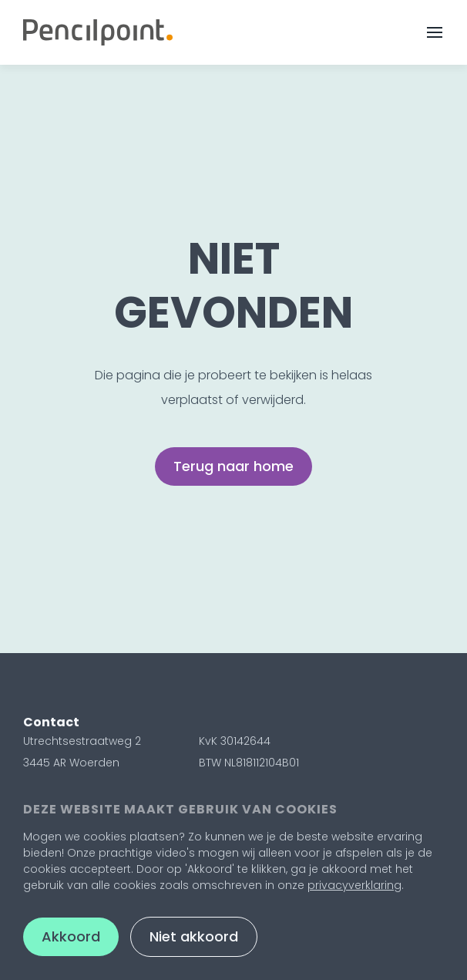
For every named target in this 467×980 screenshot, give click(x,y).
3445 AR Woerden (71, 763)
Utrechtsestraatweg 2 (82, 741)
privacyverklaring (354, 885)
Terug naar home (234, 466)
